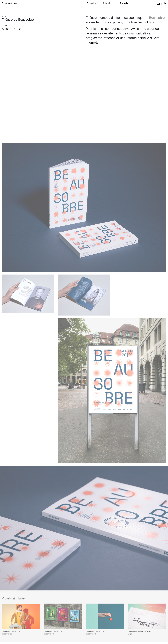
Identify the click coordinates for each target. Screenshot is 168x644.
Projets (91, 3)
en (164, 3)
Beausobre (157, 18)
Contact (126, 3)
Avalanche (9, 3)
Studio (108, 3)
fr (158, 3)
